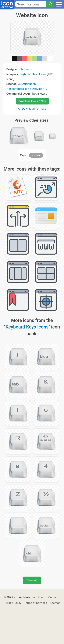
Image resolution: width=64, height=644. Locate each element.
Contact (53, 597)
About (42, 597)
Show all (32, 580)
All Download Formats (32, 109)
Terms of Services (35, 603)
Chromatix (26, 69)
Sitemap (55, 603)
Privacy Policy (12, 603)
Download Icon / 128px (32, 101)
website (36, 155)
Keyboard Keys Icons (33, 74)
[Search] (50, 4)
